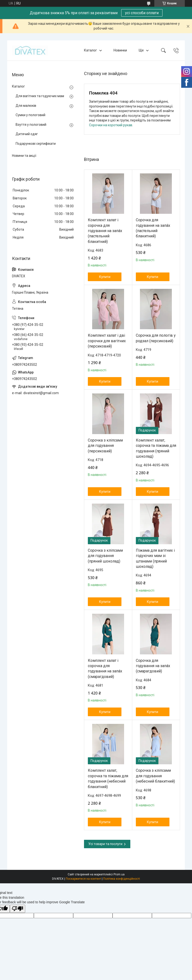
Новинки (120, 50)
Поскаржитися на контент (83, 879)
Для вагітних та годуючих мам (40, 96)
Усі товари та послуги (105, 844)
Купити (105, 277)
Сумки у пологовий (30, 115)
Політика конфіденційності (122, 879)
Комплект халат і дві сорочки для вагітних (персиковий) (107, 341)
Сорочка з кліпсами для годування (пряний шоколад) (105, 556)
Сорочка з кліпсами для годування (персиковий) (105, 446)
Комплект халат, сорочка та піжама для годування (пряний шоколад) (156, 448)
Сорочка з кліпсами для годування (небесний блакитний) (155, 776)
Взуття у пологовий (31, 125)
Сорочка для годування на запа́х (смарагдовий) (153, 666)
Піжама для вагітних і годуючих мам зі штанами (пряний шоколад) (155, 558)
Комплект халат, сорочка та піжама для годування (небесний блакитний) (108, 778)
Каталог (90, 50)
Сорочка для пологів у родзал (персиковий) (156, 338)
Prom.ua (119, 874)
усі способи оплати (142, 13)
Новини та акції (24, 156)
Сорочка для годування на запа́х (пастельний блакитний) (153, 228)
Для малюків (26, 106)
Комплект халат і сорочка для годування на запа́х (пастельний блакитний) (105, 231)
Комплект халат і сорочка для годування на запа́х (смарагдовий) (105, 669)
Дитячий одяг (27, 134)
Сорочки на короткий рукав (111, 125)
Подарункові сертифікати (36, 144)
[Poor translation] (18, 909)
